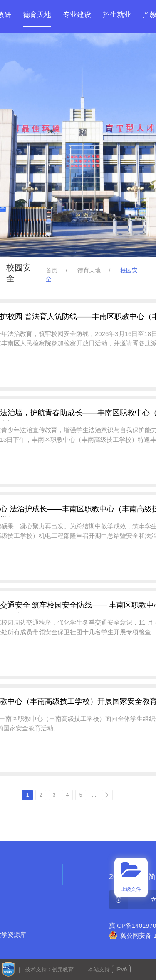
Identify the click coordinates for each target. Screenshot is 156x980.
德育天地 (37, 15)
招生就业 (117, 15)
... (94, 795)
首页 (52, 270)
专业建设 (77, 15)
